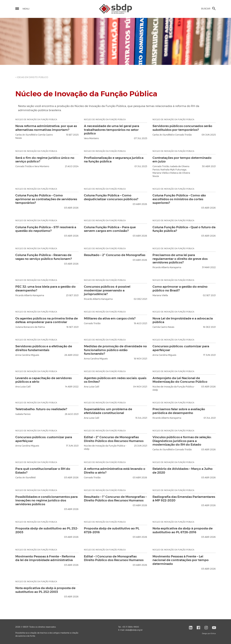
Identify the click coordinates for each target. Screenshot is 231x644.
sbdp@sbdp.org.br (134, 630)
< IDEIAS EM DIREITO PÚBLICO (32, 77)
